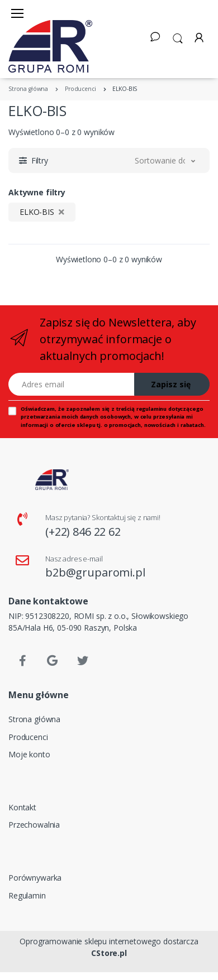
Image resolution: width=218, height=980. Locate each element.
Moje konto (29, 754)
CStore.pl (109, 953)
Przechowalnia (34, 825)
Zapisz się (171, 384)
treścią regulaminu (141, 409)
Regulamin (27, 895)
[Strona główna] (50, 46)
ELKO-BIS (42, 212)
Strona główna (34, 719)
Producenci (28, 737)
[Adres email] (72, 384)
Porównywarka (35, 878)
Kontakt (22, 807)
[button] (178, 37)
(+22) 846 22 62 (83, 532)
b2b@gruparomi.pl (95, 572)
